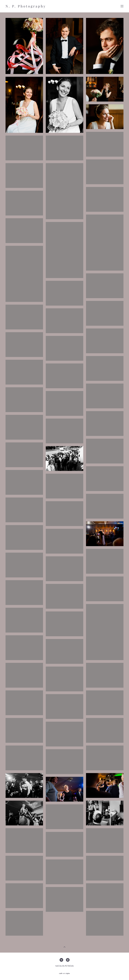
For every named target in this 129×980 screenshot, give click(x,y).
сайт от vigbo (64, 974)
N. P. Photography (26, 6)
